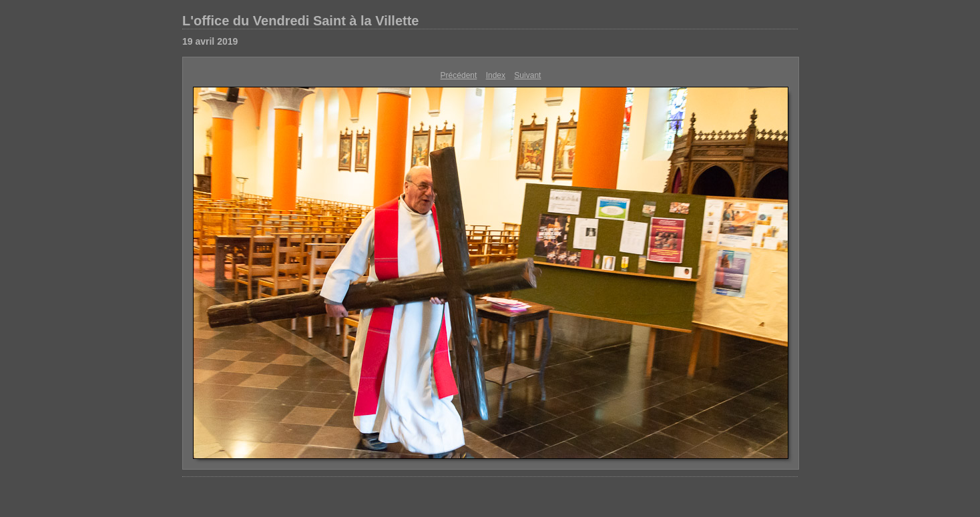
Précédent (459, 75)
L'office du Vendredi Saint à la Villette (300, 21)
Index (496, 75)
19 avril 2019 (210, 41)
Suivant (527, 75)
